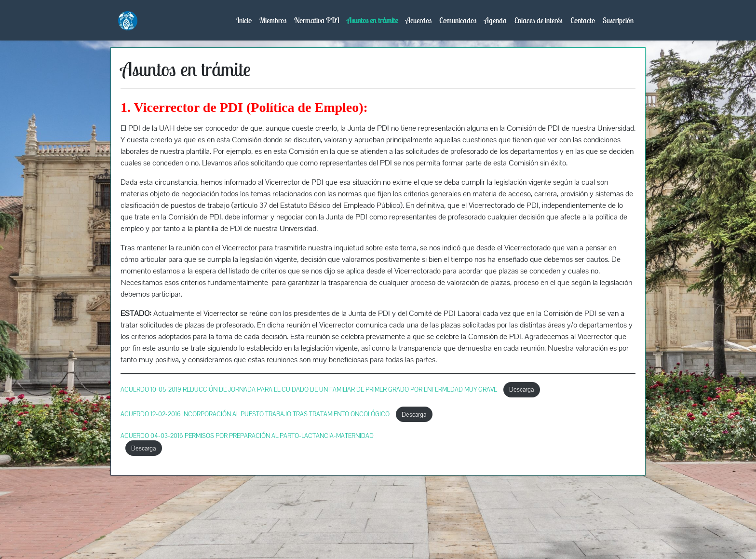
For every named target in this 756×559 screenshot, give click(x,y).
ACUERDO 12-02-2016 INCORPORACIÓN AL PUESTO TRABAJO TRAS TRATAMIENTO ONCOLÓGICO (256, 415)
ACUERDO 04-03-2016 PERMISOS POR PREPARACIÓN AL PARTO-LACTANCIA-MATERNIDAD (247, 436)
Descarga (521, 389)
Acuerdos (418, 20)
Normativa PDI (317, 20)
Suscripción (618, 20)
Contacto (583, 20)
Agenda (495, 20)
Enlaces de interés (539, 20)
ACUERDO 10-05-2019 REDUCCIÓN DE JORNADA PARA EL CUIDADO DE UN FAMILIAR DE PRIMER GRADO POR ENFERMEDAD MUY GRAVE (310, 389)
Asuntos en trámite (372, 20)
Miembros (273, 20)
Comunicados (458, 20)
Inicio (244, 20)
